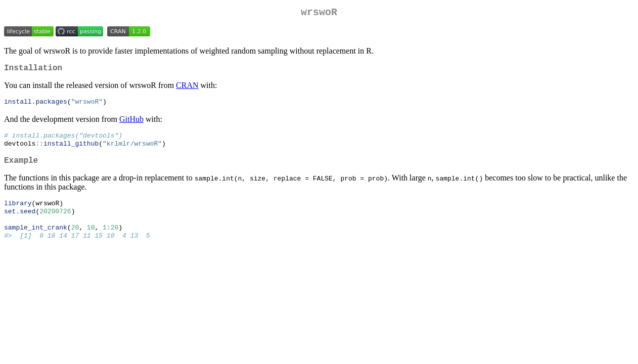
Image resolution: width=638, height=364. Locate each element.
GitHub (131, 124)
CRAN (187, 89)
